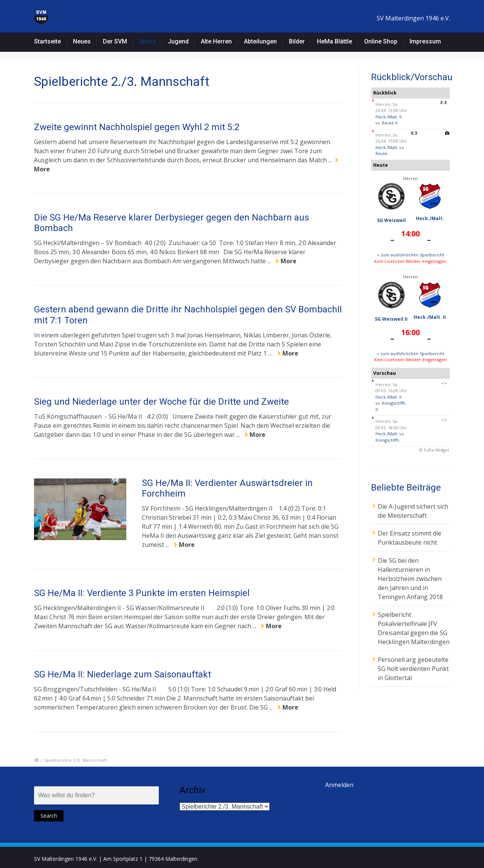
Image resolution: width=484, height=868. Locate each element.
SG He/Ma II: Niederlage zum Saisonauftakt (123, 674)
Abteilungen (260, 41)
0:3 (414, 133)
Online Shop (381, 41)
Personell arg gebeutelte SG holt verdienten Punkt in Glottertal (413, 669)
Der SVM (115, 41)
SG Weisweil (391, 220)
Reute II (390, 123)
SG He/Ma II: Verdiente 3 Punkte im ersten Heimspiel (142, 593)
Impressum (425, 41)
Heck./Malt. (387, 147)
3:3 (444, 102)
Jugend (178, 41)
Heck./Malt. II (389, 117)
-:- (444, 383)
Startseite (47, 41)
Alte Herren (216, 41)
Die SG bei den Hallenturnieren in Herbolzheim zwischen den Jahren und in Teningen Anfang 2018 (410, 579)
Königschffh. (388, 440)
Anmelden (339, 785)
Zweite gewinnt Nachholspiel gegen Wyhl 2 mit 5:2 (137, 127)
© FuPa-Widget (434, 450)
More (289, 261)
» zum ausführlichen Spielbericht (411, 255)
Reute (382, 153)
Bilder (297, 41)
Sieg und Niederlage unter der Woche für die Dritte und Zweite (161, 402)
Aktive (147, 41)
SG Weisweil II (391, 319)
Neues (82, 41)
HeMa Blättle (334, 41)
